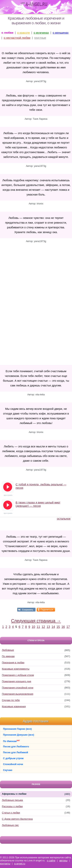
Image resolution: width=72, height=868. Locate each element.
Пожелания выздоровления (18, 694)
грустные (40, 38)
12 (43, 627)
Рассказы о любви (12, 806)
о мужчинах (41, 33)
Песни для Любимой (15, 752)
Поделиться (47, 610)
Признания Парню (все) (17, 729)
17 (68, 627)
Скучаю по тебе (11, 700)
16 (63, 627)
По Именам (11, 741)
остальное (64, 519)
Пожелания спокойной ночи (18, 688)
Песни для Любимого (16, 747)
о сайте (51, 860)
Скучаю (8, 770)
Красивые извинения (14, 706)
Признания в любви (13, 663)
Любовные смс (10, 825)
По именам (8, 656)
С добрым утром (13, 758)
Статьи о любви (11, 813)
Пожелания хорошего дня (17, 681)
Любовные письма (12, 800)
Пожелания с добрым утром (18, 675)
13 (48, 627)
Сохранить (28, 610)
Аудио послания (36, 721)
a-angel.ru (20, 864)
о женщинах (61, 33)
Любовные (8, 650)
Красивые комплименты (16, 669)
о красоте (23, 33)
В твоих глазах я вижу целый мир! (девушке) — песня (38, 504)
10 (33, 627)
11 (38, 627)
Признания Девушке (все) (19, 735)
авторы (63, 860)
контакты (5, 864)
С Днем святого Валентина (17, 819)
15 (58, 627)
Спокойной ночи (13, 764)
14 (53, 627)
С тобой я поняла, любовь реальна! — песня (41, 486)
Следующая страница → (36, 621)
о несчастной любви (17, 38)
